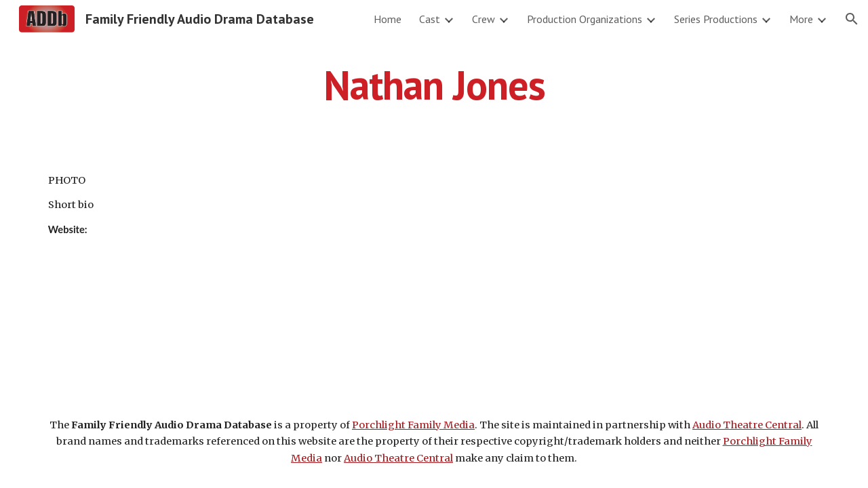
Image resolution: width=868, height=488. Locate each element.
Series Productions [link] (716, 19)
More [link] (801, 19)
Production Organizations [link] (585, 19)
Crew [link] (484, 19)
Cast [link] (430, 19)
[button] (852, 19)
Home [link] (388, 19)
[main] (434, 85)
